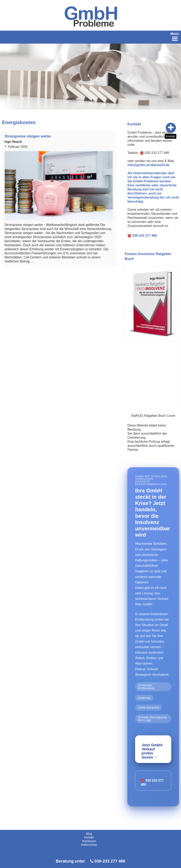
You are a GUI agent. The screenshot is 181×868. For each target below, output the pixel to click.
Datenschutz (89, 845)
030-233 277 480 (110, 861)
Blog (89, 834)
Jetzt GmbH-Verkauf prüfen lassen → (152, 751)
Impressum (89, 841)
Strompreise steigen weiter (28, 136)
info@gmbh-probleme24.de (148, 165)
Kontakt (171, 136)
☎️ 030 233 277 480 (152, 783)
